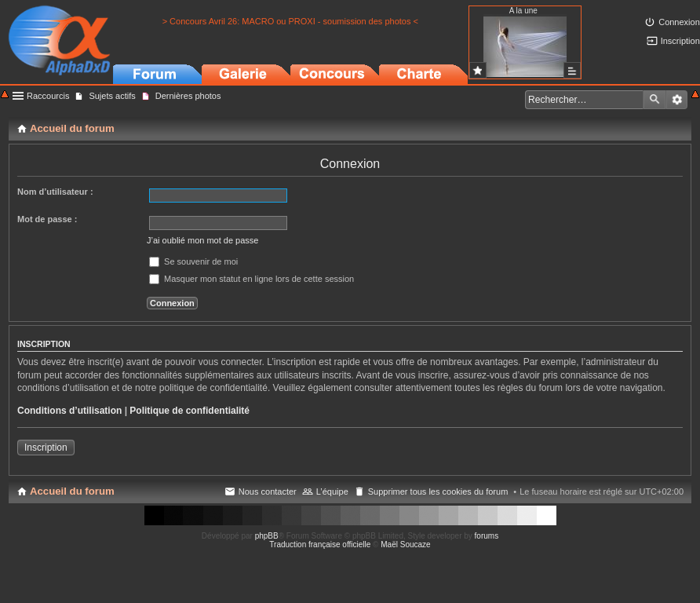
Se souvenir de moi (193, 261)
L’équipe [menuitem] (332, 492)
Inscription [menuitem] (680, 41)
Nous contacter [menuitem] (268, 492)
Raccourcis (48, 96)
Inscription (46, 448)
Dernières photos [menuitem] (188, 96)
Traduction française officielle (320, 545)
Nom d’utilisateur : (55, 192)
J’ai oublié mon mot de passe (202, 240)
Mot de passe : (47, 219)
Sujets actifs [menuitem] (112, 96)
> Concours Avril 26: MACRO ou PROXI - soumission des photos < (290, 21)
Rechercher (654, 100)
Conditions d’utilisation (69, 411)
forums (487, 536)
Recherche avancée (677, 100)
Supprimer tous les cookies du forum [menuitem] (438, 492)
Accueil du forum (72, 491)
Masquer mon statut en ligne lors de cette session (252, 279)
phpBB (267, 536)
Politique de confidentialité (190, 411)
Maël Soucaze (405, 545)
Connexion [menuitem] (679, 22)
